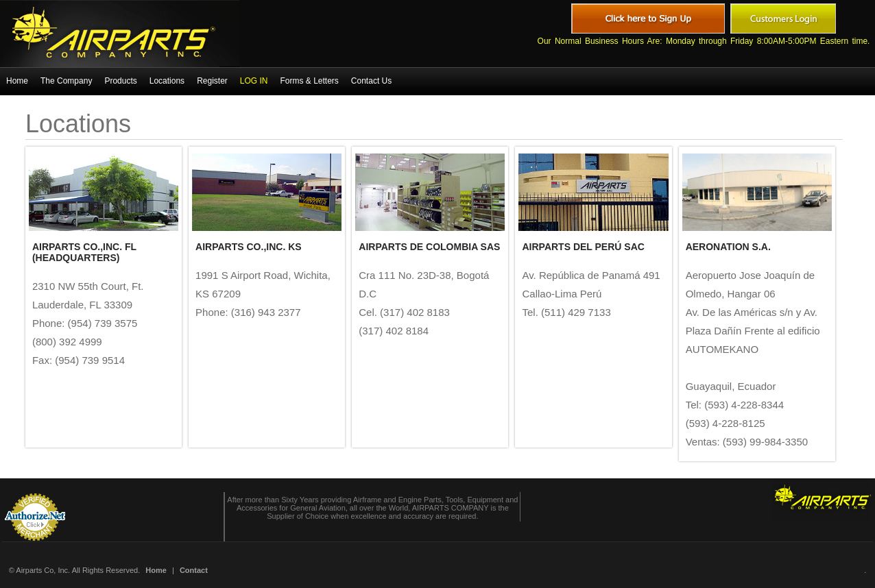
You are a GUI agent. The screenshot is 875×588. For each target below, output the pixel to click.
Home (156, 570)
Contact (194, 570)
